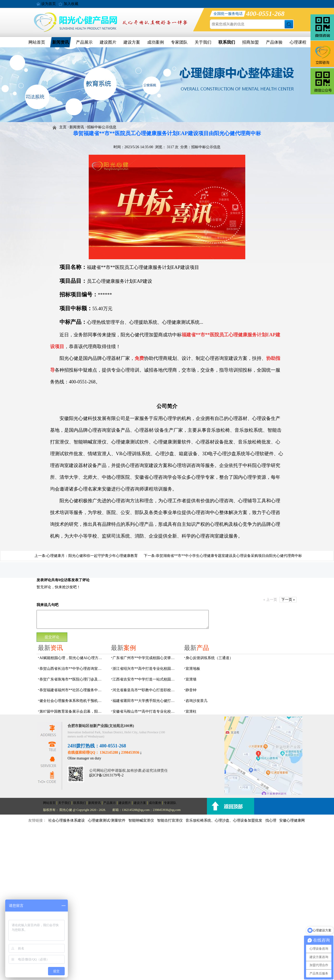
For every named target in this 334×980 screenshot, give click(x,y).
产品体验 (274, 42)
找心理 (271, 820)
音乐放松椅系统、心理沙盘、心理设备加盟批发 (224, 820)
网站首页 (37, 42)
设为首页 (49, 4)
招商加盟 (250, 42)
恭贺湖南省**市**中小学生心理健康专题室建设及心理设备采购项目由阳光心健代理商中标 (229, 556)
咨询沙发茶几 (196, 701)
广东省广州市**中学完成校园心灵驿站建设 (145, 658)
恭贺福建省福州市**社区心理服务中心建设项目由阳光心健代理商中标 (72, 690)
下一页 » (288, 600)
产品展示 (84, 42)
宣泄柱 (191, 711)
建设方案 (132, 42)
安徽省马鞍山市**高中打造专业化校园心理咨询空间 (145, 711)
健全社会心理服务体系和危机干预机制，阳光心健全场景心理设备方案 (72, 701)
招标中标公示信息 (102, 127)
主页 (63, 127)
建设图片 (108, 42)
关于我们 (203, 42)
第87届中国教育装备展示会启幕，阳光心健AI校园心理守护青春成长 (72, 711)
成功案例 (156, 42)
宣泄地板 (193, 669)
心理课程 (298, 42)
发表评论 (44, 580)
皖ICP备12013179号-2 (106, 775)
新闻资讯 (61, 42)
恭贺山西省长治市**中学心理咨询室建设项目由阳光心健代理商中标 (72, 669)
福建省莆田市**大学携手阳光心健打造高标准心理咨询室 (145, 701)
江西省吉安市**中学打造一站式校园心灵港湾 (145, 679)
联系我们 (227, 42)
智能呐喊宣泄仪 (141, 820)
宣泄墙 (191, 679)
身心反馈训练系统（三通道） (209, 658)
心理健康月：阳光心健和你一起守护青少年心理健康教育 (92, 556)
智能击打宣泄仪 (170, 820)
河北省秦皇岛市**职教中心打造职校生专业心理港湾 (145, 690)
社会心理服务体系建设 (67, 820)
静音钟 (191, 690)
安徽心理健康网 (292, 820)
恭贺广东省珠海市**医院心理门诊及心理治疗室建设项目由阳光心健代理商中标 (72, 679)
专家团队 (179, 42)
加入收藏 (71, 4)
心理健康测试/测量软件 (107, 820)
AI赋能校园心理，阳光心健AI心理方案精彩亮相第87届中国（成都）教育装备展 (72, 658)
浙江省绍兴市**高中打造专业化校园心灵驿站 (145, 669)
